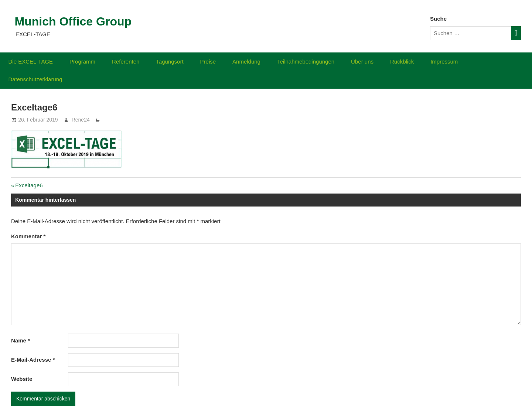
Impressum (444, 62)
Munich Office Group (73, 21)
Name (21, 340)
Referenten (126, 62)
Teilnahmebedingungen (306, 62)
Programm (82, 62)
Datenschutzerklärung (35, 79)
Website (22, 379)
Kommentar (28, 236)
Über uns (362, 62)
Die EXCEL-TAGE (31, 62)
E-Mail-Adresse (33, 360)
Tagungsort (170, 62)
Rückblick (402, 62)
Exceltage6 (29, 185)
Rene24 (81, 120)
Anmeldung (246, 62)
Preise (208, 62)
